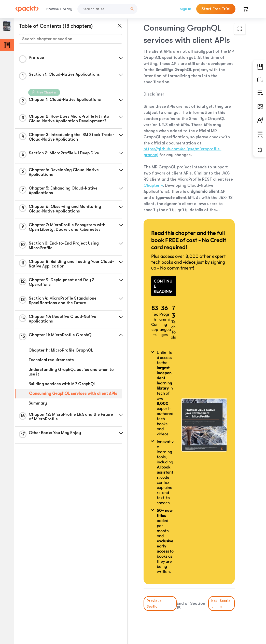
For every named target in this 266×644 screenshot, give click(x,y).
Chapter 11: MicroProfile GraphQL (61, 350)
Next (221, 603)
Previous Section (154, 603)
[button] (121, 58)
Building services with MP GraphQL (62, 384)
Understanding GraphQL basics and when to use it (71, 372)
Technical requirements (51, 360)
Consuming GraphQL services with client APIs (73, 394)
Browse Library (59, 9)
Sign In (185, 9)
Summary (38, 403)
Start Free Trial (216, 9)
